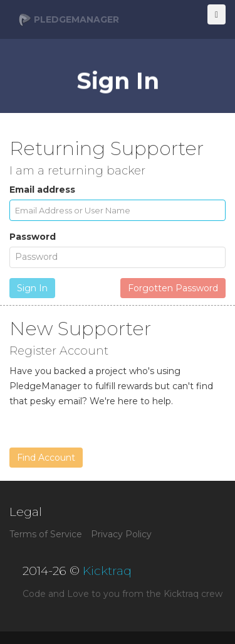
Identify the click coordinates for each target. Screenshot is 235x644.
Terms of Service (46, 534)
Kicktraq (107, 571)
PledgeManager (69, 20)
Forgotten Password (173, 288)
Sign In (32, 288)
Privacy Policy (121, 534)
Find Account (46, 458)
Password (33, 237)
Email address (42, 190)
